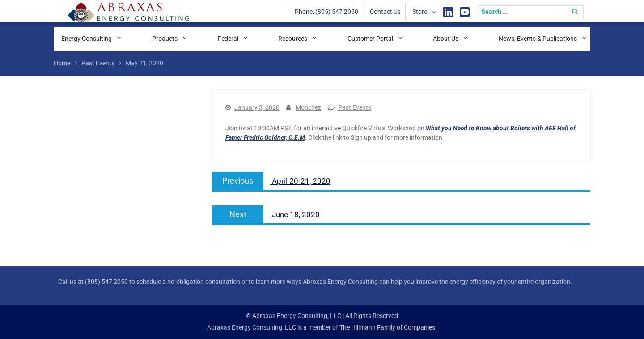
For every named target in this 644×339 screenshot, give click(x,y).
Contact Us (385, 12)
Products (165, 39)
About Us (446, 39)
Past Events (355, 107)
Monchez (308, 107)
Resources (293, 39)
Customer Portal (370, 39)
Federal (228, 39)
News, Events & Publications (538, 39)
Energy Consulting (87, 39)
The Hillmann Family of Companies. (388, 327)
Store (420, 12)
